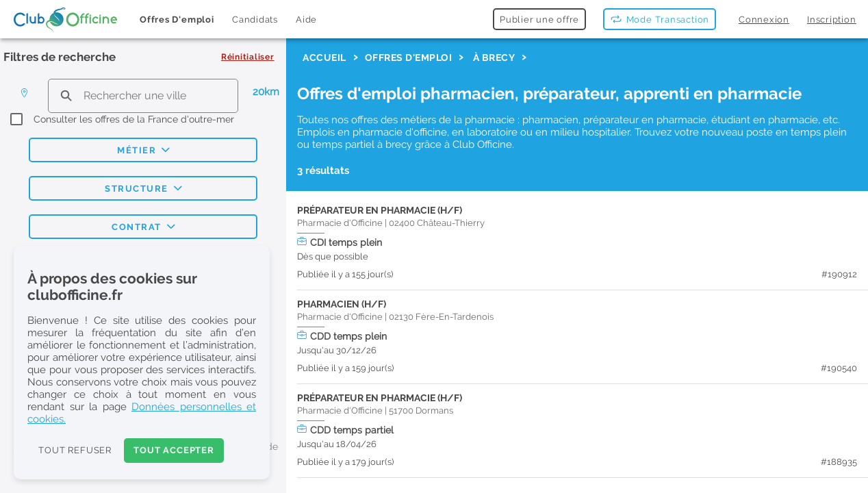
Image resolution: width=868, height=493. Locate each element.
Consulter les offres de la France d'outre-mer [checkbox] (134, 119)
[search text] (143, 96)
